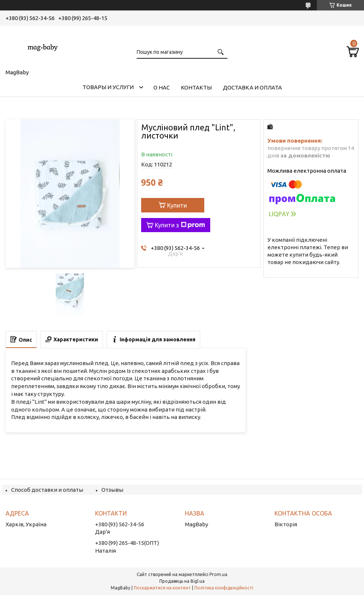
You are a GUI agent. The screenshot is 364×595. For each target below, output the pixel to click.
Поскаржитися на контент (162, 588)
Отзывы (112, 490)
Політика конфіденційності (224, 588)
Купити (177, 205)
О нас (162, 87)
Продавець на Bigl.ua (182, 581)
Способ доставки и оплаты (47, 490)
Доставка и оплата (252, 87)
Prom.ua (218, 574)
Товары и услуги (108, 87)
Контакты (196, 87)
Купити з (180, 225)
